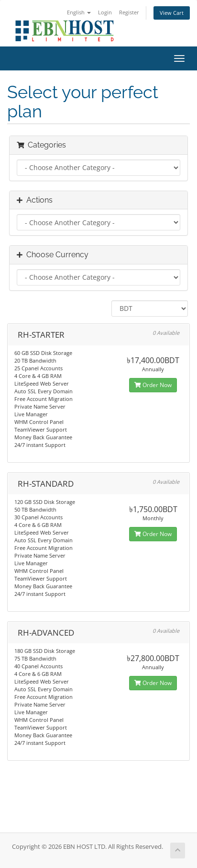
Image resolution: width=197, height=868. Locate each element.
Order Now (153, 385)
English (79, 12)
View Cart (172, 13)
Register (129, 12)
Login (105, 12)
